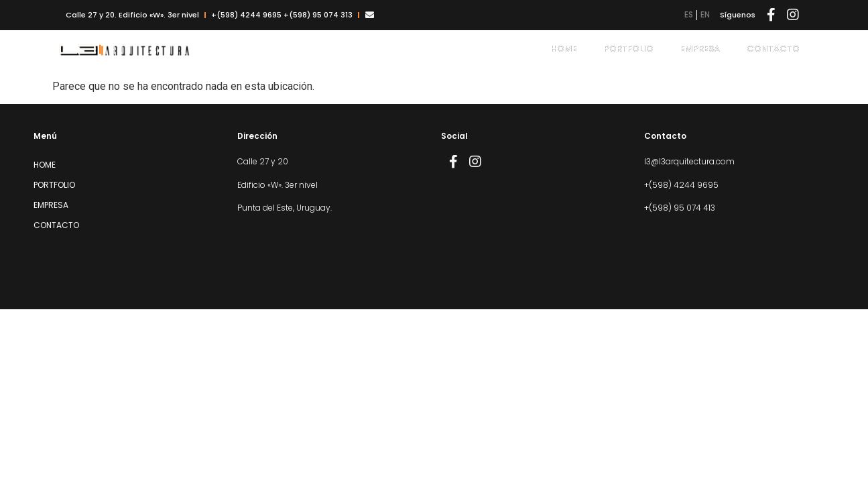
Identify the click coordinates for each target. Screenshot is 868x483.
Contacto (773, 49)
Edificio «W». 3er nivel (277, 185)
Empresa (700, 49)
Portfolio (629, 49)
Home (564, 49)
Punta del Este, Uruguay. (285, 208)
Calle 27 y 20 (263, 161)
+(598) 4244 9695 (681, 185)
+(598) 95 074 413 (680, 208)
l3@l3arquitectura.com (689, 161)
